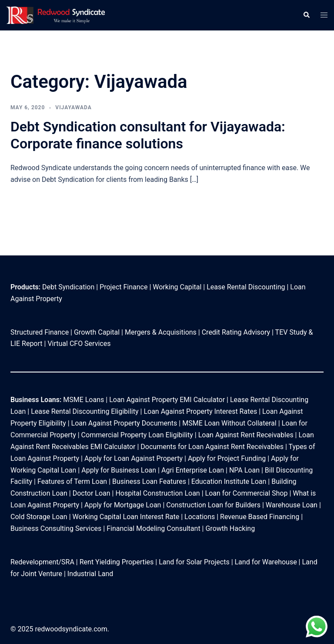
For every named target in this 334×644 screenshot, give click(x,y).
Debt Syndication (68, 287)
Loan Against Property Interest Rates (200, 411)
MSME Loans (83, 400)
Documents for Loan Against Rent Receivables (212, 447)
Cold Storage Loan (39, 517)
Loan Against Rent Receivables (246, 435)
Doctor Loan (92, 493)
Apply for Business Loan (119, 470)
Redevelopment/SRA (42, 562)
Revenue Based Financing (260, 517)
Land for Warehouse (266, 562)
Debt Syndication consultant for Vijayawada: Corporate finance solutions (148, 135)
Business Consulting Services (56, 528)
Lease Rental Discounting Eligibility (85, 411)
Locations (200, 517)
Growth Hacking (230, 528)
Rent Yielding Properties (117, 562)
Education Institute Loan (229, 481)
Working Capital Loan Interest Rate (126, 517)
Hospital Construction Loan (157, 493)
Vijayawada (73, 107)
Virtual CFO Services (79, 344)
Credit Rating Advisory (236, 332)
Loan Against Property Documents (125, 423)
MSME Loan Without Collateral (229, 423)
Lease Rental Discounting (246, 287)
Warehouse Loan (292, 505)
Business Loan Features (149, 481)
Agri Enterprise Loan (193, 470)
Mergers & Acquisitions (161, 332)
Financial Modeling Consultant (154, 528)
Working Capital (177, 287)
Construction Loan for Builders (213, 505)
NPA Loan (244, 470)
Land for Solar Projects (194, 562)
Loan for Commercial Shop (247, 493)
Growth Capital (97, 332)
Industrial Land (90, 574)
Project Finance (124, 287)
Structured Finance (40, 332)
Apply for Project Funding (227, 458)
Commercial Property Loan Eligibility (137, 435)
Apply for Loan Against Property (134, 458)
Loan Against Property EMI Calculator (167, 400)
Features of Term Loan (73, 481)
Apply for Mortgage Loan (122, 505)
